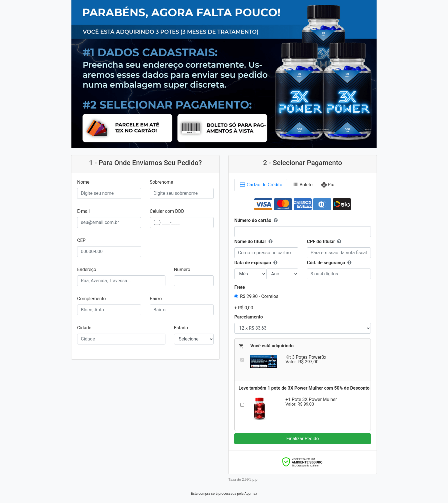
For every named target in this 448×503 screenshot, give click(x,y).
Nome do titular (254, 242)
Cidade (84, 328)
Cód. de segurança (330, 263)
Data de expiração (256, 263)
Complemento (91, 299)
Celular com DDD (167, 211)
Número (182, 269)
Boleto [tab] (302, 185)
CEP (81, 240)
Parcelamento (249, 317)
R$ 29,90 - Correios (259, 296)
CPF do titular (321, 242)
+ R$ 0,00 (244, 308)
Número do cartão (257, 221)
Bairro (156, 299)
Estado (181, 328)
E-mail (83, 211)
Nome (83, 182)
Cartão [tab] (261, 185)
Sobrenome (161, 182)
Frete (240, 287)
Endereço (87, 269)
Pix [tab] (331, 185)
